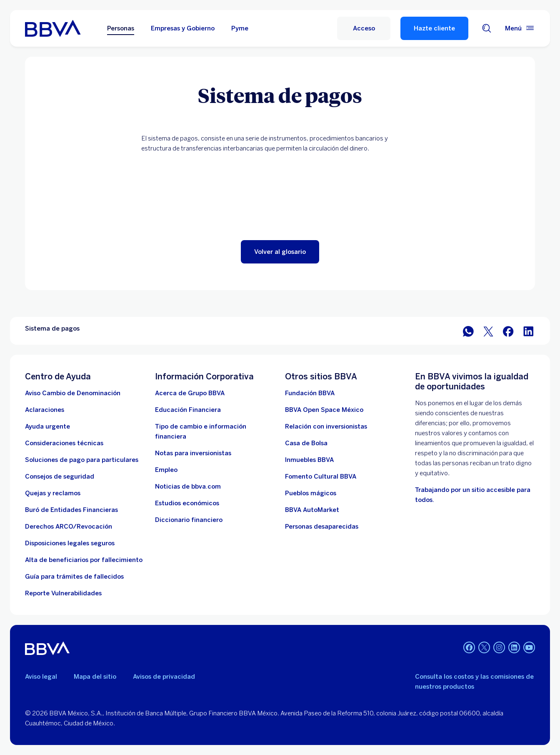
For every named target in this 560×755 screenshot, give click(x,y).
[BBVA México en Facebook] (508, 331)
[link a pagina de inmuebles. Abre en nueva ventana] (309, 460)
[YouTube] (529, 648)
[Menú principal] (520, 28)
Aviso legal (41, 677)
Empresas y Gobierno (183, 28)
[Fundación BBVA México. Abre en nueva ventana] (310, 393)
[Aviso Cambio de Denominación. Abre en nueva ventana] (73, 393)
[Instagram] (499, 648)
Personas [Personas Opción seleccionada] (121, 28)
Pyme (240, 28)
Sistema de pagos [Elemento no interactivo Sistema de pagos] (52, 329)
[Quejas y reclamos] (53, 493)
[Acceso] (364, 28)
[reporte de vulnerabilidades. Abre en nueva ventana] (63, 593)
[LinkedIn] (514, 648)
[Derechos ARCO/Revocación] (69, 527)
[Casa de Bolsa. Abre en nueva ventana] (306, 443)
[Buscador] (487, 28)
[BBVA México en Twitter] (488, 331)
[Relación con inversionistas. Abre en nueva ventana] (326, 426)
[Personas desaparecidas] (322, 527)
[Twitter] (484, 648)
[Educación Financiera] (188, 410)
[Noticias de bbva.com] (188, 487)
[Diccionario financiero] (189, 520)
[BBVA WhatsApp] (468, 331)
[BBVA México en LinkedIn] (528, 331)
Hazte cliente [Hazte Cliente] (434, 28)
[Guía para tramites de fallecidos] (74, 577)
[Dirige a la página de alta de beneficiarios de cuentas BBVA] (84, 560)
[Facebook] (469, 648)
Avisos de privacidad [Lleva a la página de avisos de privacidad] (164, 677)
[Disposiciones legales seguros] (70, 543)
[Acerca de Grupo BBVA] (190, 393)
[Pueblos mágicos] (311, 493)
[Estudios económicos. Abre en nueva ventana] (187, 503)
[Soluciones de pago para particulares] (82, 460)
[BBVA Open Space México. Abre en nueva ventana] (324, 410)
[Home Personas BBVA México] (53, 28)
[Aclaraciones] (45, 410)
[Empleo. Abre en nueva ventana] (166, 470)
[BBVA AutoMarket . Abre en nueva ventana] (312, 510)
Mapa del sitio (95, 677)
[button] (280, 252)
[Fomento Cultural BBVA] (321, 477)
